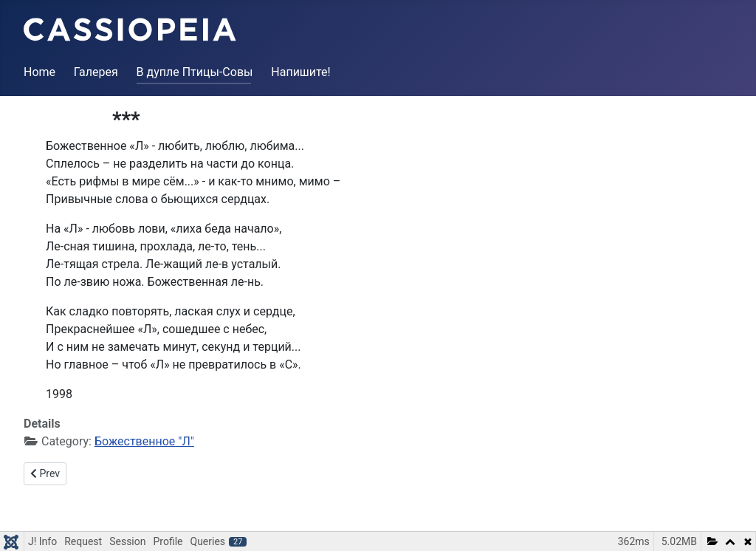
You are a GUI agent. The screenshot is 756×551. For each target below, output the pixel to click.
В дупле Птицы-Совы (195, 72)
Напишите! (300, 72)
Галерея (96, 72)
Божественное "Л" (144, 441)
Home (39, 72)
